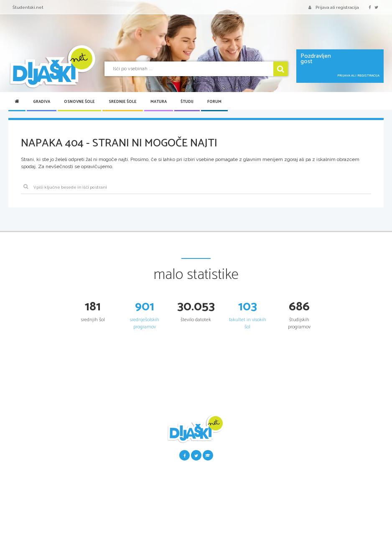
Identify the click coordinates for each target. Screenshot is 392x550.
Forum (214, 102)
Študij (187, 102)
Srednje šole (123, 102)
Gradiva (42, 102)
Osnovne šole (79, 102)
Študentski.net (28, 7)
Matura (159, 102)
